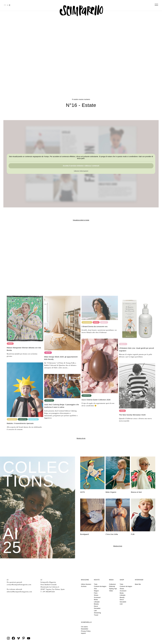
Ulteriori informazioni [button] (81, 171)
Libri (95, 611)
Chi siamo (84, 627)
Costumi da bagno (100, 586)
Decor (96, 606)
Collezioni (112, 584)
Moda (96, 600)
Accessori (97, 597)
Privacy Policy (86, 631)
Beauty (96, 604)
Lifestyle (97, 602)
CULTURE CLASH (81, 76)
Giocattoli (97, 608)
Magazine (85, 580)
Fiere (96, 593)
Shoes (96, 595)
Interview (139, 580)
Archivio (84, 586)
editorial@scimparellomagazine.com (19, 592)
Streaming (97, 613)
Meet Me (138, 584)
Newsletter (85, 629)
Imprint (83, 633)
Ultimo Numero (86, 584)
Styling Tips (113, 589)
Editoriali (112, 586)
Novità (97, 580)
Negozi (96, 591)
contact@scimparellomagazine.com (19, 585)
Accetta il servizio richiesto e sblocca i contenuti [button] (81, 166)
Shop (122, 580)
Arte (95, 589)
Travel (96, 615)
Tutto (96, 584)
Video (111, 591)
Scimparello (86, 622)
